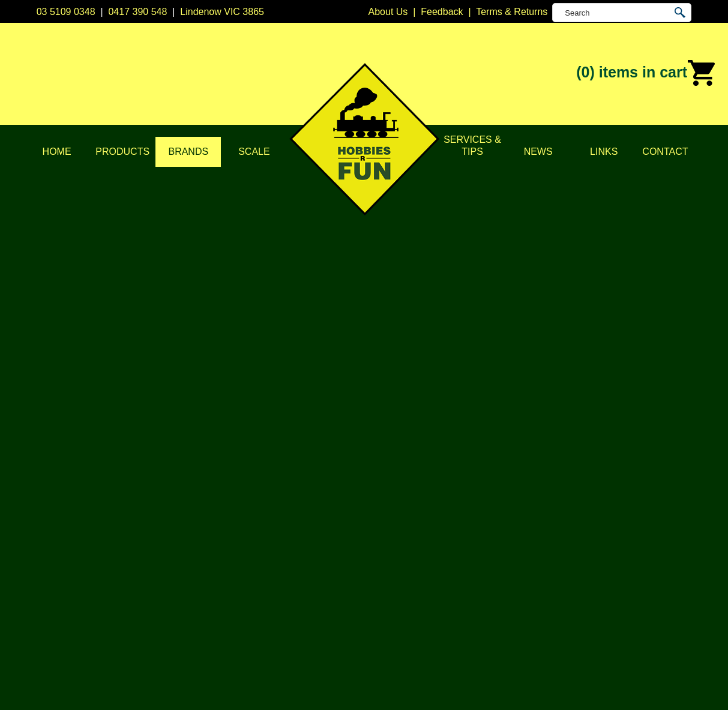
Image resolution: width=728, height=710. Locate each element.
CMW (376, 510)
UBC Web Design (364, 687)
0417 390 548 (137, 12)
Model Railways (252, 510)
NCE (375, 570)
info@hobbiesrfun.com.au (564, 525)
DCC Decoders (251, 480)
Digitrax (381, 525)
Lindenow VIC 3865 (222, 12)
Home (57, 152)
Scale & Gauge (105, 555)
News (538, 152)
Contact (665, 152)
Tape (229, 585)
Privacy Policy (103, 510)
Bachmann (387, 495)
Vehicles (236, 540)
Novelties (238, 615)
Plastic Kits (242, 555)
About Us (92, 495)
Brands (188, 152)
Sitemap (54, 687)
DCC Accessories (256, 495)
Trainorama (389, 615)
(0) (646, 73)
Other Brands (393, 630)
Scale (254, 152)
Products (122, 152)
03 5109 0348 (66, 12)
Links (604, 152)
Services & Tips (472, 146)
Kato (374, 555)
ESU (374, 540)
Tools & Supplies (254, 600)
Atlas (375, 480)
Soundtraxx (674, 169)
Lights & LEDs (249, 570)
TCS (374, 600)
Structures (240, 525)
